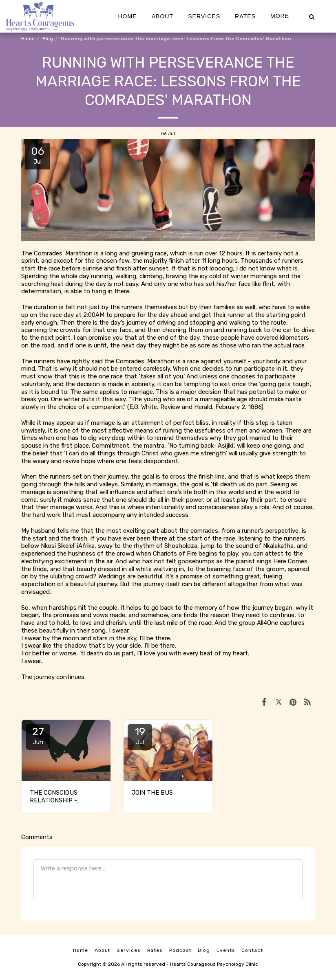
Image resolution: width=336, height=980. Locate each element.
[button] (312, 16)
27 (38, 736)
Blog (48, 39)
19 (140, 736)
